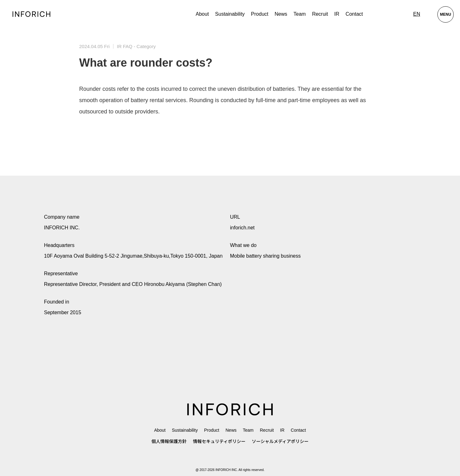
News (281, 14)
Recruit (320, 14)
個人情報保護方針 (169, 441)
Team (300, 14)
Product (211, 430)
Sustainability (230, 14)
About (202, 14)
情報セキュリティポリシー (219, 441)
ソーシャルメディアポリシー (280, 441)
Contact (354, 14)
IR (337, 14)
